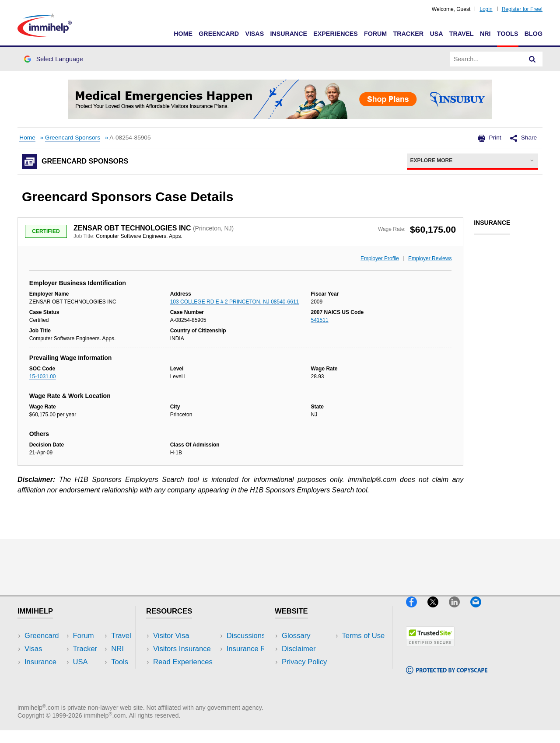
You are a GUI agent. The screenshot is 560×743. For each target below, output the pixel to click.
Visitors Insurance (182, 649)
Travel (462, 34)
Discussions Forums (186, 675)
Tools (508, 34)
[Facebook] (417, 611)
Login (486, 9)
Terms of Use (303, 675)
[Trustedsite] (430, 650)
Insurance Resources (187, 689)
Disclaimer (299, 649)
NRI (485, 34)
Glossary (296, 636)
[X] (438, 611)
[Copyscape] (447, 678)
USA (436, 34)
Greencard (219, 34)
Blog (534, 34)
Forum (375, 34)
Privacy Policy (304, 662)
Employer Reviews (430, 258)
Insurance (289, 34)
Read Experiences (183, 662)
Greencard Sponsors (73, 138)
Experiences (335, 34)
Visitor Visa (171, 636)
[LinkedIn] (460, 611)
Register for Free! (522, 9)
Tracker (408, 34)
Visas (254, 34)
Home (183, 34)
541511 (320, 320)
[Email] (480, 611)
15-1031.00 (43, 377)
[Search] (532, 59)
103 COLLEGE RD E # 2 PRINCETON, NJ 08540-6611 (235, 302)
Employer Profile (380, 258)
